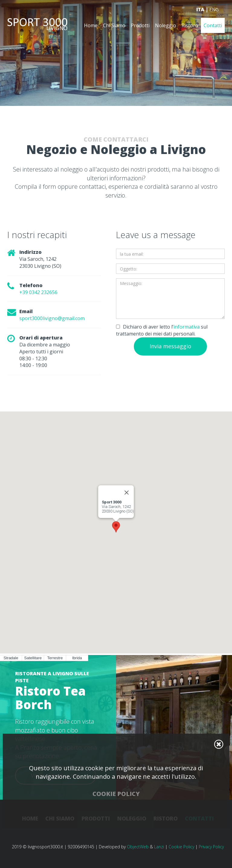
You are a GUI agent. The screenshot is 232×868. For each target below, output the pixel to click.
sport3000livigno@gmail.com (52, 318)
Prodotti (140, 26)
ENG (214, 10)
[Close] (127, 493)
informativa (187, 327)
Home (91, 26)
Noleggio (166, 26)
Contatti (213, 26)
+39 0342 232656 (38, 292)
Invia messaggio (170, 346)
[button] (116, 527)
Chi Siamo (114, 26)
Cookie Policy (181, 847)
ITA (200, 10)
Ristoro (190, 26)
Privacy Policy (211, 847)
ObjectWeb (138, 847)
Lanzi (159, 847)
